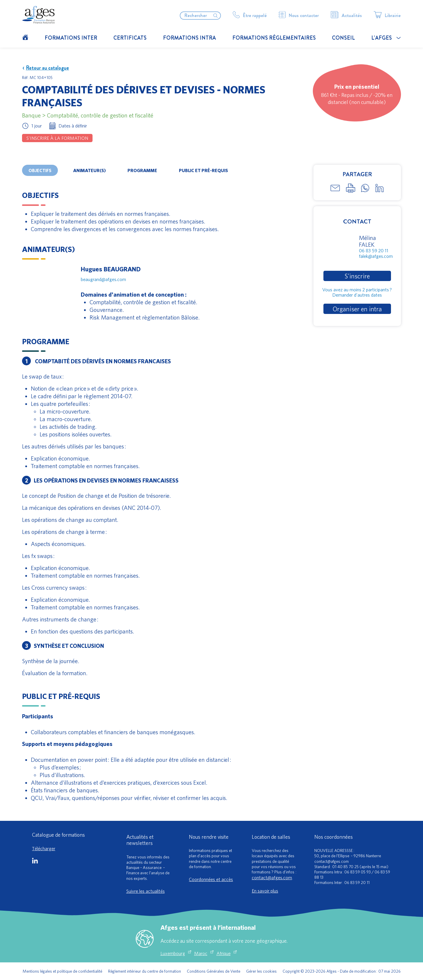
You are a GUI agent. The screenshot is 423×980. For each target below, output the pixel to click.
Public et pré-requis (203, 170)
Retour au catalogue (46, 68)
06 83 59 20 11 (374, 251)
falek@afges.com (376, 256)
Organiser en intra (357, 309)
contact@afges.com (272, 878)
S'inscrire (357, 276)
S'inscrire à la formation (57, 138)
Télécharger (44, 848)
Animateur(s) (89, 170)
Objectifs (40, 170)
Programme (142, 170)
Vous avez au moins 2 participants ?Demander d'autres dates (357, 292)
